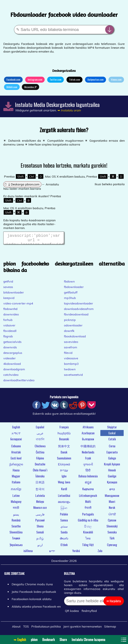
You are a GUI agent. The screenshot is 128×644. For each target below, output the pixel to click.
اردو (40, 547)
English (16, 429)
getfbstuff (71, 294)
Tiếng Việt (88, 547)
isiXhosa (28, 553)
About (16, 628)
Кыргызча (88, 491)
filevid (68, 355)
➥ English (20, 640)
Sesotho (16, 528)
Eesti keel (16, 460)
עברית (64, 472)
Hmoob (112, 472)
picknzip (70, 322)
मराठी (16, 509)
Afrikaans (88, 429)
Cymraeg (112, 547)
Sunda (64, 534)
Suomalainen (64, 460)
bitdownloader (14, 294)
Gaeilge (112, 478)
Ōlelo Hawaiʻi (40, 472)
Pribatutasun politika (46, 628)
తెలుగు (64, 540)
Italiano (16, 484)
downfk (69, 333)
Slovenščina (16, 534)
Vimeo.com (116, 79)
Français (64, 429)
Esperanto (112, 454)
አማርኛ (16, 435)
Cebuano (16, 448)
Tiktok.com (74, 79)
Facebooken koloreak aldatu (32, 601)
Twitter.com (55, 79)
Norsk (112, 509)
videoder (9, 360)
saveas (8, 289)
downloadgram (14, 371)
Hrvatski (16, 454)
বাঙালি (40, 441)
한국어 (40, 491)
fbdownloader (74, 289)
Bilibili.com (12, 87)
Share (63, 640)
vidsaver (9, 327)
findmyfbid (89, 613)
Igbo (64, 478)
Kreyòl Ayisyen (112, 466)
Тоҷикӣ (16, 540)
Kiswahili (88, 534)
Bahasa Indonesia (88, 478)
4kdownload (12, 366)
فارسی (40, 516)
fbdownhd (10, 311)
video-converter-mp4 (18, 305)
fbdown (69, 283)
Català (112, 441)
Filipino (40, 460)
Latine (16, 498)
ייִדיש (52, 553)
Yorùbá (76, 553)
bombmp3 (71, 366)
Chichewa (40, 448)
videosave (71, 360)
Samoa (64, 522)
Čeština (40, 454)
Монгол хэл (40, 509)
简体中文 (64, 448)
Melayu (40, 503)
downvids (10, 349)
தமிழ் (40, 540)
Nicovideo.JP (30, 87)
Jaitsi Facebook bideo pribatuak (34, 594)
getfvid (8, 283)
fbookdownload (75, 338)
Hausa (16, 472)
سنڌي (64, 528)
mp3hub (70, 300)
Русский (40, 522)
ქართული (16, 466)
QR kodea (72, 613)
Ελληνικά (64, 466)
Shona (40, 528)
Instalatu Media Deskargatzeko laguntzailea (57, 105)
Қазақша (112, 484)
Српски (112, 522)
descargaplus (13, 355)
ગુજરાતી (88, 466)
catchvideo (11, 377)
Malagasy (16, 503)
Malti (88, 503)
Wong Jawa (64, 484)
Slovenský (112, 528)
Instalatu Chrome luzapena (88, 640)
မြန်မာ (64, 509)
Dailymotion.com (95, 79)
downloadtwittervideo (19, 382)
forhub (8, 322)
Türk (112, 540)
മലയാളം (64, 503)
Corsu (112, 448)
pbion (34, 640)
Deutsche (40, 466)
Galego (112, 460)
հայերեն (64, 435)
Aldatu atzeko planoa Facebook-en (36, 608)
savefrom (71, 349)
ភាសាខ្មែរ (16, 491)
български (88, 441)
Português (88, 516)
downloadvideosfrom (79, 311)
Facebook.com (13, 79)
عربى (40, 435)
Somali (40, 534)
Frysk (88, 460)
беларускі (16, 441)
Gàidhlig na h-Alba (88, 522)
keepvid (9, 300)
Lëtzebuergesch (88, 498)
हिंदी (88, 472)
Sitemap (110, 628)
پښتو (16, 516)
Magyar (16, 478)
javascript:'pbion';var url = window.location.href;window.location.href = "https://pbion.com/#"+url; (34, 239)
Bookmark (48, 640)
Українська (16, 547)
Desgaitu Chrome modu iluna (32, 586)
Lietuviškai (64, 498)
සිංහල (88, 528)
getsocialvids (12, 344)
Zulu (100, 553)
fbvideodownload (76, 316)
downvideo (11, 316)
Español (40, 429)
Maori (112, 503)
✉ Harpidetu (114, 603)
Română (16, 522)
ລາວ (112, 491)
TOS (26, 628)
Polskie (64, 516)
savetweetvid (73, 377)
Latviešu (40, 498)
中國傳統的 (88, 448)
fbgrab (8, 338)
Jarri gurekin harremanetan (82, 628)
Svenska (112, 534)
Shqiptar (112, 429)
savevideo (71, 344)
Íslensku (40, 478)
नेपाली (88, 509)
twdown (70, 371)
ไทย (88, 540)
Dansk (64, 454)
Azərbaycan (88, 435)
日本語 (40, 484)
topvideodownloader (78, 305)
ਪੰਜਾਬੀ (112, 516)
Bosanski (64, 441)
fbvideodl (10, 333)
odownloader (73, 327)
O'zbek (64, 547)
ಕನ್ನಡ (88, 484)
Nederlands (88, 454)
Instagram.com (35, 79)
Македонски (112, 498)
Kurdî (64, 491)
